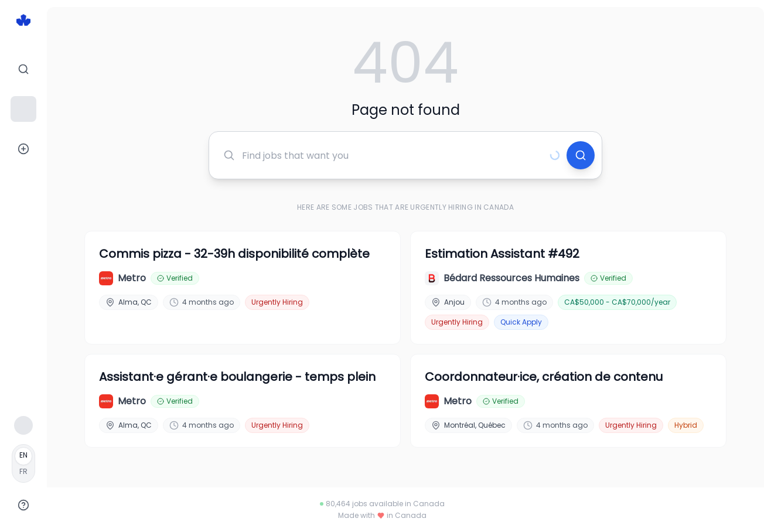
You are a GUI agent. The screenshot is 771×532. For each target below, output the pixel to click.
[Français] (23, 463)
